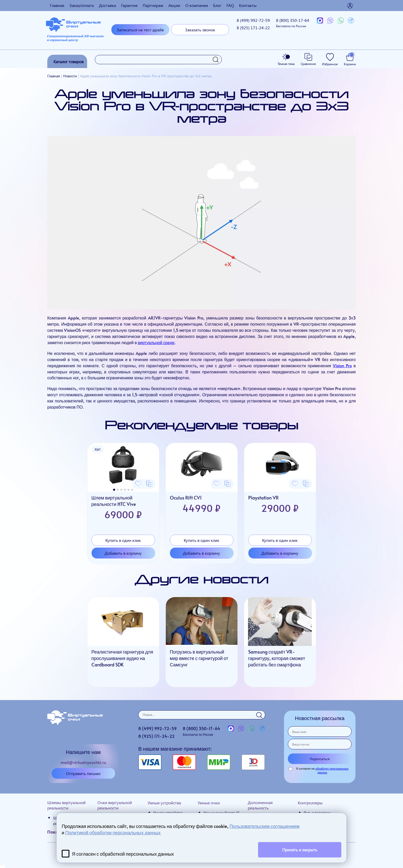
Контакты (248, 5)
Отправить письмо (83, 773)
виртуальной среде (156, 342)
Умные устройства (164, 803)
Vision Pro (342, 365)
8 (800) (293, 23)
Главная (57, 5)
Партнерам (153, 5)
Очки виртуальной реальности (115, 805)
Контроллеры (310, 803)
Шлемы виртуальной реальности (66, 805)
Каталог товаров (68, 62)
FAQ (230, 5)
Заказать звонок (200, 30)
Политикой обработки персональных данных (113, 832)
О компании (197, 5)
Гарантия (129, 5)
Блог (217, 5)
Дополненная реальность (260, 805)
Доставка (107, 5)
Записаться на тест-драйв (140, 30)
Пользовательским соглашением (265, 826)
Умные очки (209, 803)
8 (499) (253, 20)
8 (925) (253, 28)
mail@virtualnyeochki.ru (83, 762)
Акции (174, 5)
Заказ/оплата (82, 5)
